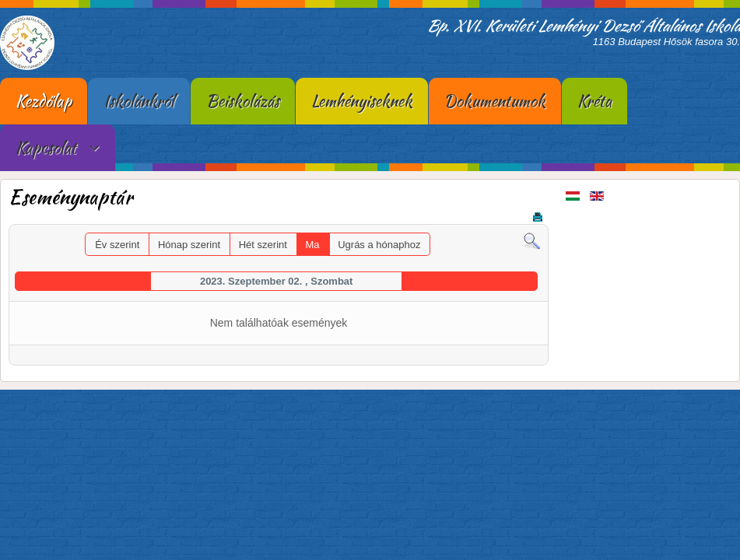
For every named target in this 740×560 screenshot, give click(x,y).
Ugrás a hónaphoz (379, 245)
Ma (313, 245)
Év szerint (117, 245)
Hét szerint (263, 245)
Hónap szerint (189, 245)
